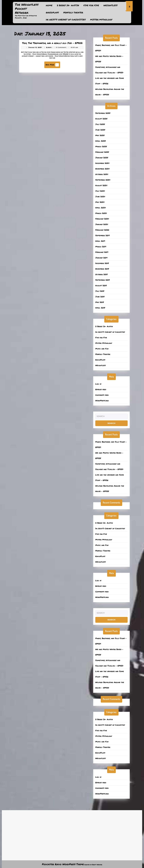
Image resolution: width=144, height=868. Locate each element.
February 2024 (102, 219)
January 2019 (101, 258)
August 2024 (101, 185)
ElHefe (49, 49)
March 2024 (101, 213)
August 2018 (101, 285)
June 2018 (100, 297)
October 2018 (101, 274)
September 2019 (102, 235)
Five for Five (91, 5)
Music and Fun (102, 349)
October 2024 (102, 174)
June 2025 (100, 130)
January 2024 (102, 224)
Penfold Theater (73, 12)
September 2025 (103, 113)
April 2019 (100, 241)
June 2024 (100, 196)
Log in (98, 384)
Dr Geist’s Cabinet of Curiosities (66, 20)
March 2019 (101, 247)
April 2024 (101, 208)
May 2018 (100, 302)
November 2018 (102, 269)
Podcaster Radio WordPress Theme (63, 864)
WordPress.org (102, 401)
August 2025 (101, 119)
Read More (53, 64)
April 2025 (101, 141)
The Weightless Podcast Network (27, 8)
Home (49, 5)
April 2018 (100, 308)
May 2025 (100, 135)
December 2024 (102, 163)
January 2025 (102, 158)
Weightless (110, 5)
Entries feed (101, 389)
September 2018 (102, 280)
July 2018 (100, 291)
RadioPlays (52, 12)
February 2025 (102, 152)
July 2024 (100, 191)
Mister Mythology (101, 20)
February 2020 (102, 230)
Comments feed (102, 395)
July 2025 (100, 124)
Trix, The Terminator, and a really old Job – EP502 (52, 45)
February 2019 (102, 252)
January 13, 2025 (38, 49)
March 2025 (101, 146)
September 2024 (103, 180)
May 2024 (100, 202)
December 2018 (102, 263)
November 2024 (102, 169)
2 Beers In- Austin (68, 5)
